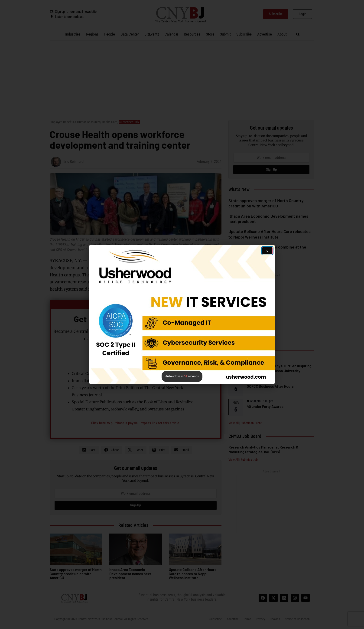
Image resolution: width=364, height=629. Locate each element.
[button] (182, 314)
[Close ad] (267, 251)
